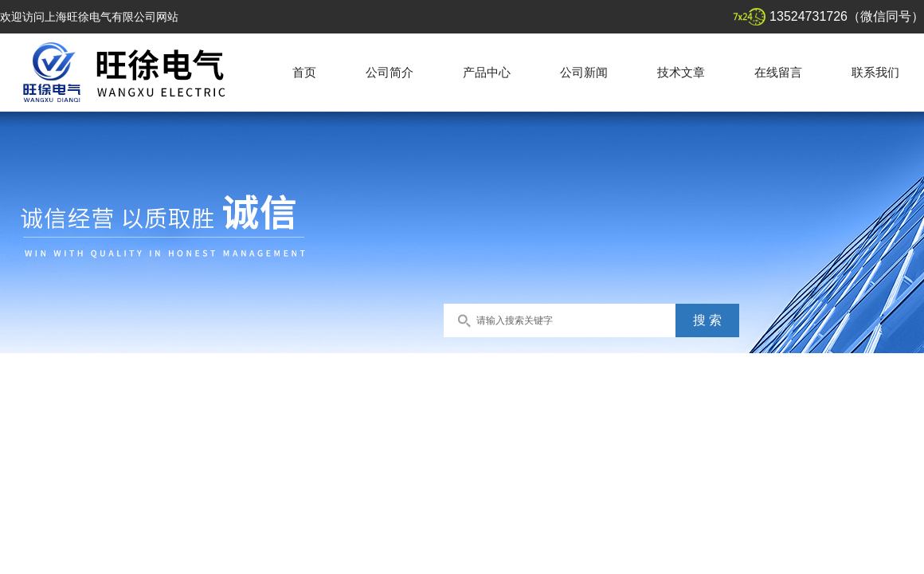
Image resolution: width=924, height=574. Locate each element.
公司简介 (390, 72)
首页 (304, 72)
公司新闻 (584, 72)
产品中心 (487, 72)
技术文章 (681, 72)
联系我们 (875, 72)
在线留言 (778, 72)
